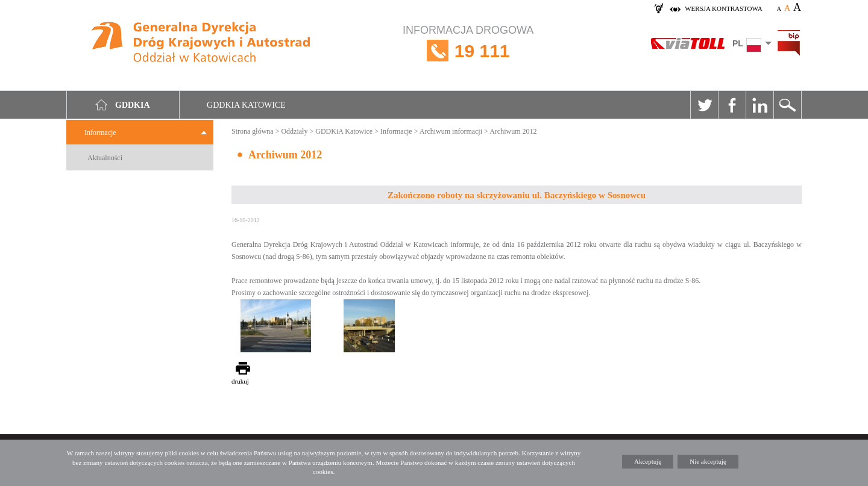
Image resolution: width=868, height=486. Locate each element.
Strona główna (253, 131)
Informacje (100, 132)
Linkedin (759, 105)
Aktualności (105, 158)
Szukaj (787, 105)
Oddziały (294, 131)
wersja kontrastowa (723, 8)
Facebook (732, 105)
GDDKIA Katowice (246, 105)
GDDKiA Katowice (344, 131)
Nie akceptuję (708, 461)
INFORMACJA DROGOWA (468, 51)
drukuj (240, 381)
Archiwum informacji (451, 131)
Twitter (704, 105)
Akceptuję (648, 461)
